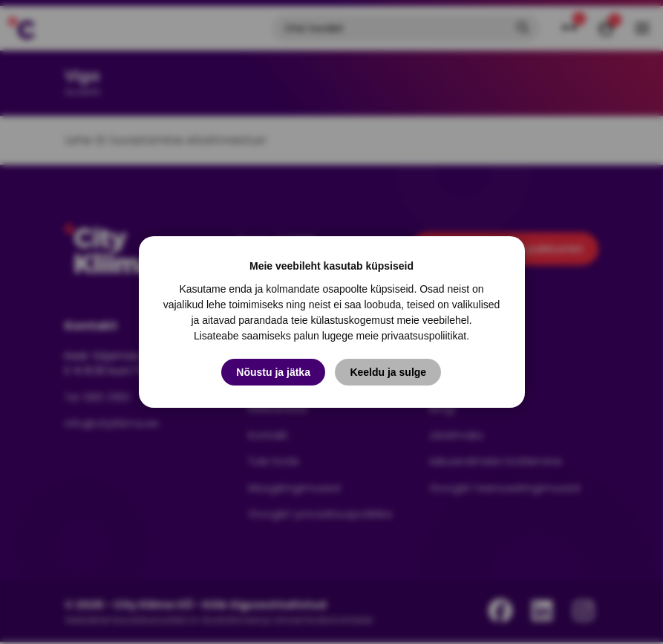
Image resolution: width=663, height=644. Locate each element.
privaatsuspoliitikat (424, 336)
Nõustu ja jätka (273, 372)
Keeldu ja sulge (389, 372)
